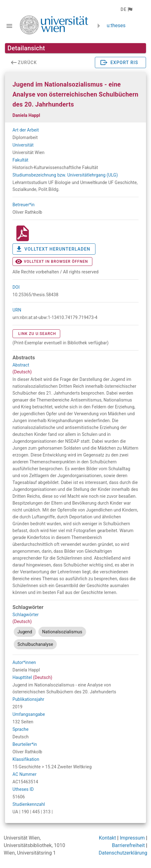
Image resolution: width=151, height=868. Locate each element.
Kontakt (107, 838)
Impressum (132, 838)
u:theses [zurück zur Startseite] (116, 25)
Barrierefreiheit (128, 845)
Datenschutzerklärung (123, 853)
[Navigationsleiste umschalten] (9, 26)
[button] (126, 9)
